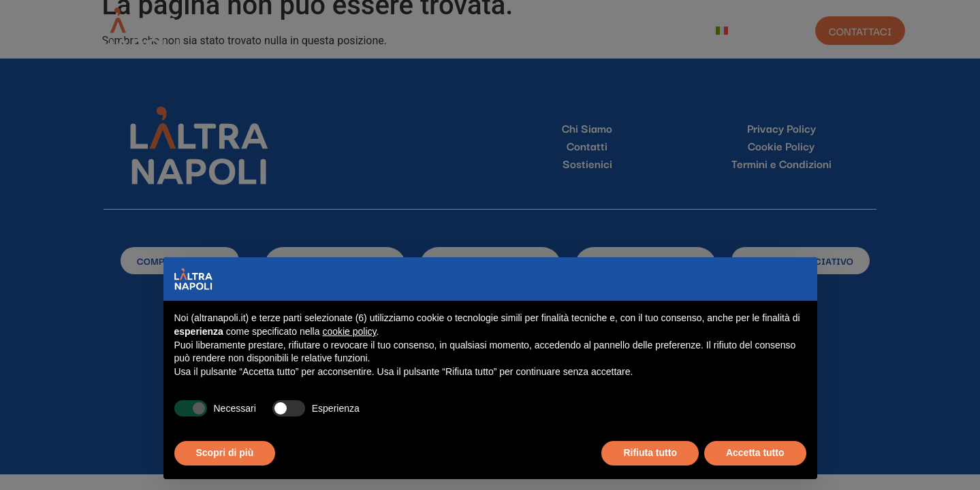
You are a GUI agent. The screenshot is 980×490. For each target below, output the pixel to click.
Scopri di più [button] (225, 453)
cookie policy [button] (349, 331)
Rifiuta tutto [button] (650, 453)
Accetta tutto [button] (755, 453)
